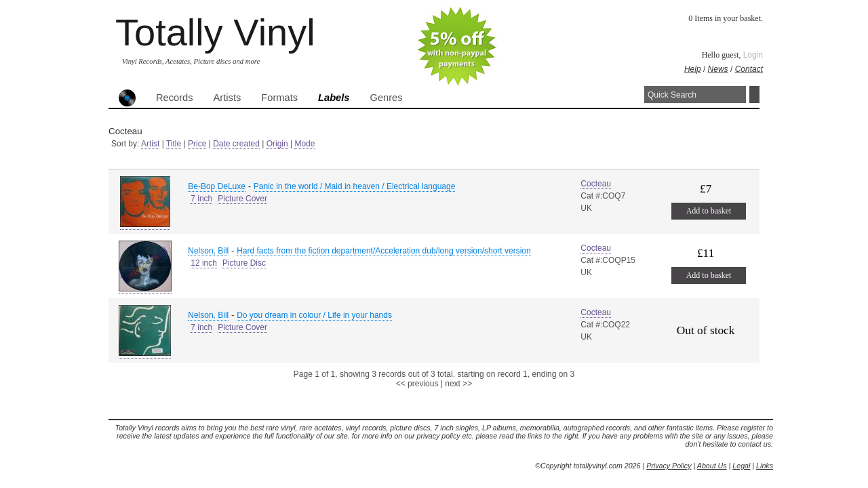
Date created (236, 144)
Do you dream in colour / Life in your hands (314, 315)
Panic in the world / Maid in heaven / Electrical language (355, 186)
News (718, 69)
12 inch (204, 263)
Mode (304, 144)
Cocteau (596, 184)
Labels (334, 98)
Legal (741, 466)
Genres (386, 98)
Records (175, 98)
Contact (749, 69)
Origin (277, 144)
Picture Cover (242, 199)
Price (197, 144)
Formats (279, 98)
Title (174, 144)
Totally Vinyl (215, 32)
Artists (228, 98)
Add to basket (709, 211)
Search (754, 95)
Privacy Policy (669, 466)
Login (753, 55)
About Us (712, 466)
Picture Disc (244, 263)
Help (693, 69)
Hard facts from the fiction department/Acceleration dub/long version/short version (384, 251)
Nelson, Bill (208, 251)
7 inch (201, 199)
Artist (150, 144)
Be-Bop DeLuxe (217, 186)
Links (765, 466)
